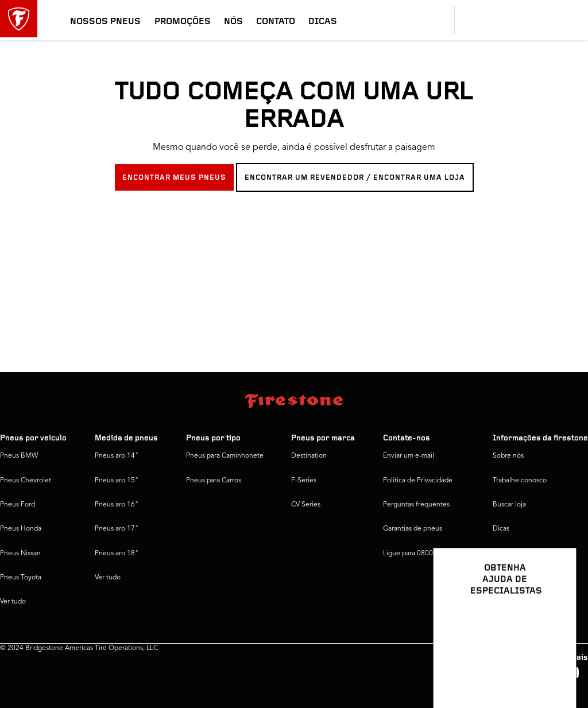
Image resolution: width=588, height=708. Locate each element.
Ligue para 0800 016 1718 (424, 554)
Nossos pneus (105, 22)
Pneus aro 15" (117, 481)
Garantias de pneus (413, 529)
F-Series (304, 481)
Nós (233, 22)
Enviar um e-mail (409, 456)
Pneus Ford (18, 505)
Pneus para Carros (214, 481)
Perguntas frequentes (416, 505)
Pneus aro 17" (117, 529)
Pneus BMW (19, 456)
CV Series (306, 505)
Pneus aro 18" (117, 554)
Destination (309, 456)
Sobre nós (508, 456)
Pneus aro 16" (117, 505)
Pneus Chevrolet (26, 481)
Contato (276, 22)
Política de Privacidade (418, 481)
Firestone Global (518, 554)
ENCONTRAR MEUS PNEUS (174, 178)
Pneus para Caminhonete (225, 456)
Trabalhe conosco (520, 481)
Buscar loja (509, 505)
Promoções (183, 22)
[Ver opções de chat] (555, 666)
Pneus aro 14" (117, 456)
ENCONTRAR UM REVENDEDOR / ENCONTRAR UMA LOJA (355, 178)
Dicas (323, 22)
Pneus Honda (21, 529)
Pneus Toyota (21, 578)
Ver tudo (13, 602)
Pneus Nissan (20, 554)
